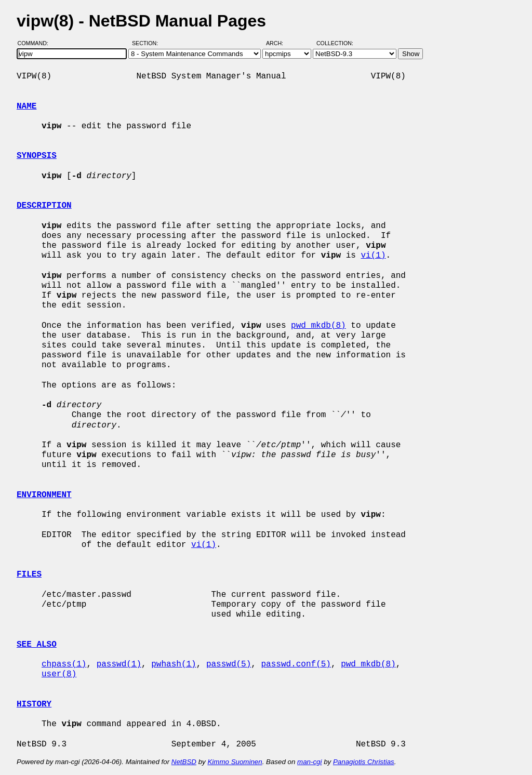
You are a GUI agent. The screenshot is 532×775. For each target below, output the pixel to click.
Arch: (279, 43)
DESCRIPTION (44, 206)
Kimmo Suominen (235, 762)
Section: (147, 43)
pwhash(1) (174, 664)
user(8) (59, 674)
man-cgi (309, 762)
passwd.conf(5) (296, 664)
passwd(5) (229, 664)
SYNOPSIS (37, 156)
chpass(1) (64, 664)
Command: (36, 43)
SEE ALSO (37, 645)
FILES (29, 574)
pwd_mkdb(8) (318, 326)
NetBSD (184, 762)
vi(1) (373, 256)
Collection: (335, 43)
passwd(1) (119, 664)
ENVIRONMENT (44, 495)
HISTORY (34, 704)
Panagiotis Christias (364, 762)
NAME (26, 106)
